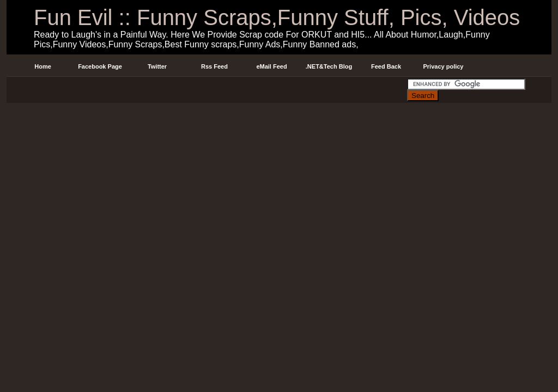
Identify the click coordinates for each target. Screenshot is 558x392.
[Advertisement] (207, 89)
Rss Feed (214, 66)
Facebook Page (100, 66)
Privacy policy (444, 66)
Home (43, 66)
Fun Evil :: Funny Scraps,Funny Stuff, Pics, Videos (277, 17)
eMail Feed (271, 66)
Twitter (157, 66)
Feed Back (386, 66)
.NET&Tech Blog (329, 66)
